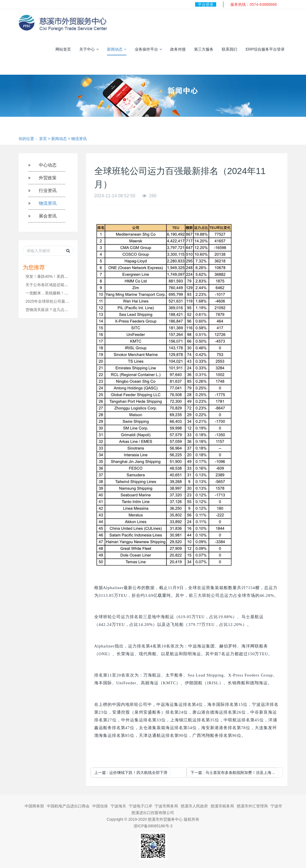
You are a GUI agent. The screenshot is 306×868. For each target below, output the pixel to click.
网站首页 (63, 49)
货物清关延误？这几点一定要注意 (55, 310)
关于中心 (89, 49)
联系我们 (229, 49)
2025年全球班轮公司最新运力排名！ (57, 301)
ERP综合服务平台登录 (265, 49)
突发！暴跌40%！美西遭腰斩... (52, 276)
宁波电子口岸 (141, 806)
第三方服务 (204, 49)
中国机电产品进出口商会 (68, 806)
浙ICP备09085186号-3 (153, 826)
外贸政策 (48, 178)
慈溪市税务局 (222, 806)
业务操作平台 (148, 49)
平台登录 (206, 4)
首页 (43, 139)
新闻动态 (117, 49)
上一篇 (131, 773)
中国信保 (100, 806)
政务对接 (178, 49)
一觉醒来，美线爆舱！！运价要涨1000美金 (63, 293)
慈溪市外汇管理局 (252, 806)
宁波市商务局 (166, 806)
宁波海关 (118, 806)
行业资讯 (48, 191)
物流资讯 (79, 139)
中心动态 (48, 165)
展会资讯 (48, 216)
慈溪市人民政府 (194, 806)
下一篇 (235, 773)
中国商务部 (34, 806)
